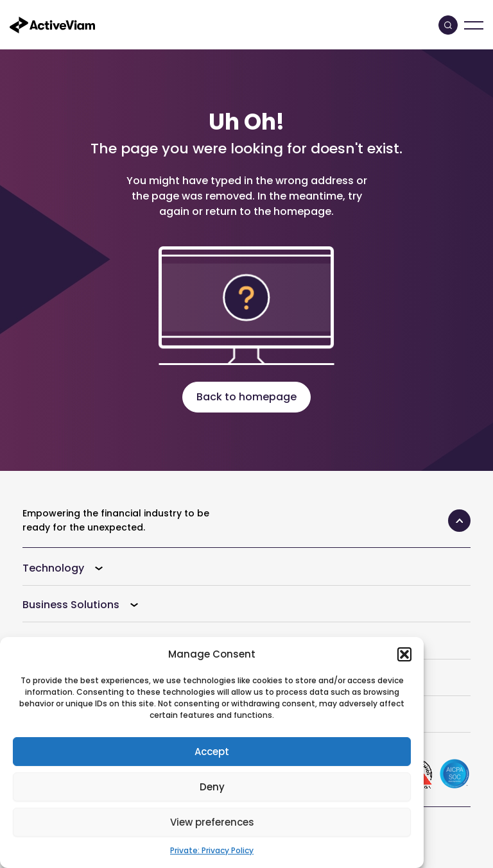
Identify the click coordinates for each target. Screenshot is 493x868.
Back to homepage (246, 397)
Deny (212, 787)
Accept (212, 752)
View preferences (212, 822)
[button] (404, 654)
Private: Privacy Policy (212, 850)
